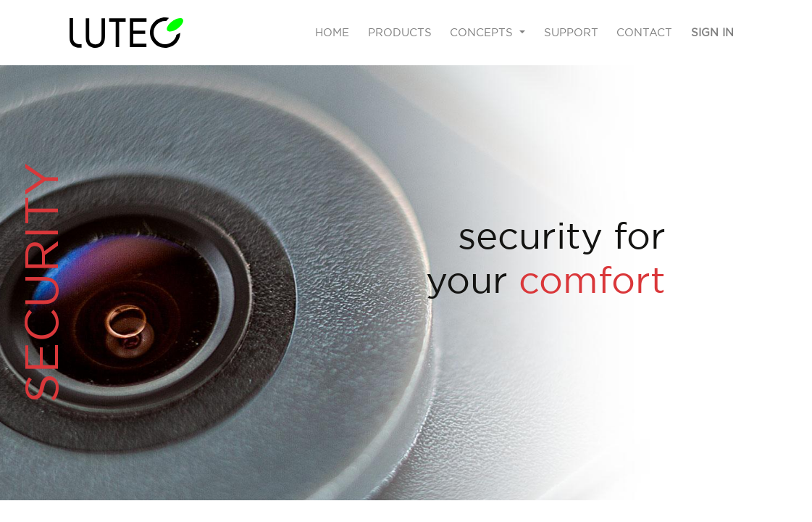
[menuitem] (332, 33)
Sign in (712, 32)
